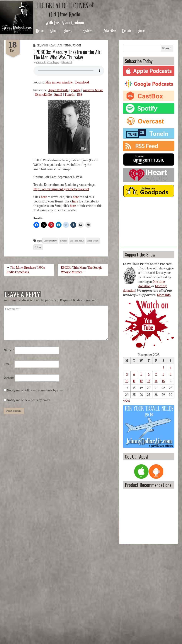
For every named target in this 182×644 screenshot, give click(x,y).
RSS (80, 95)
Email (58, 95)
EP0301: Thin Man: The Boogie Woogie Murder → (82, 270)
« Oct (126, 401)
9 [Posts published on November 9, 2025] (171, 374)
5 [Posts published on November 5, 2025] (141, 374)
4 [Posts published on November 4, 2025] (134, 374)
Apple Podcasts (58, 90)
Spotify (76, 90)
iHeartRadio (44, 95)
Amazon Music (93, 90)
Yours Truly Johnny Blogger (48, 62)
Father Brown (48, 45)
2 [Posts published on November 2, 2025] (171, 367)
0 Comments (67, 62)
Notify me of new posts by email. (29, 400)
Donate (127, 30)
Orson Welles (93, 241)
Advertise (110, 30)
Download (82, 82)
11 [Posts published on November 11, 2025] (134, 381)
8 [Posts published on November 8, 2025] (163, 374)
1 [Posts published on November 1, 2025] (163, 367)
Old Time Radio (77, 241)
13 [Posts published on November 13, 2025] (149, 381)
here (44, 197)
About (54, 30)
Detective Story (50, 241)
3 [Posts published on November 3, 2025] (127, 374)
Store (141, 30)
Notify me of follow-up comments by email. (36, 390)
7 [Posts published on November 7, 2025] (156, 374)
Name (9, 350)
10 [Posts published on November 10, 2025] (127, 381)
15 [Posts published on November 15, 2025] (163, 381)
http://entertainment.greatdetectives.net (61, 189)
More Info (164, 295)
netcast (63, 241)
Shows (68, 30)
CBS (39, 45)
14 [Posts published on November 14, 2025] (156, 381)
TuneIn (70, 95)
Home (40, 30)
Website (9, 378)
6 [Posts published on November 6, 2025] (149, 374)
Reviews (88, 30)
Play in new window (59, 82)
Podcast (77, 45)
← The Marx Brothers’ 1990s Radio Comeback (26, 270)
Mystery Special (64, 45)
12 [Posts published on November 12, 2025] (141, 381)
